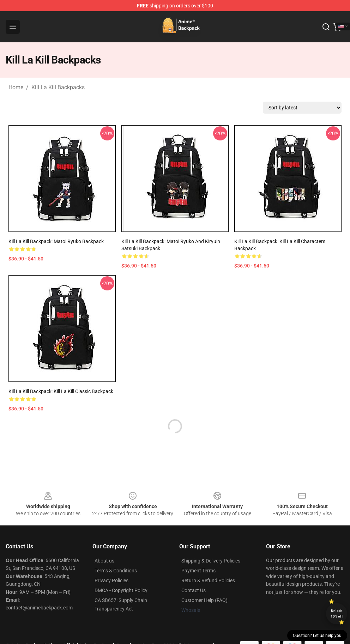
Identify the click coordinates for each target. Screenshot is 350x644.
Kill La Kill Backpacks (58, 87)
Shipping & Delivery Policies (211, 561)
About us (104, 561)
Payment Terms (198, 571)
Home (16, 87)
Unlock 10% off (337, 613)
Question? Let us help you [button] (317, 636)
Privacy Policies (111, 580)
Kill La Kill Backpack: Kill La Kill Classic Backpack (61, 391)
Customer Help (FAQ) (204, 600)
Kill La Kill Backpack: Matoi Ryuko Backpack (56, 241)
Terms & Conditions (116, 571)
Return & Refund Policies (208, 580)
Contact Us (194, 590)
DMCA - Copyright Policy (121, 590)
